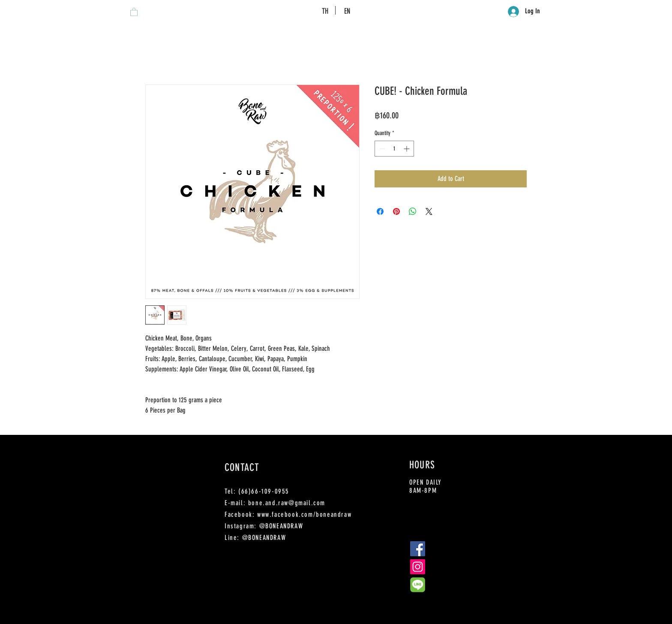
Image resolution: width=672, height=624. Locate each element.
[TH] (325, 11)
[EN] (347, 11)
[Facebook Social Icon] (418, 549)
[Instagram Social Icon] (418, 567)
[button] (134, 12)
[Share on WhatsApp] (413, 211)
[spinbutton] (394, 149)
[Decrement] (381, 149)
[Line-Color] (418, 585)
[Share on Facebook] (380, 211)
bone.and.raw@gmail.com (287, 503)
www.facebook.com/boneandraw (304, 514)
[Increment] (407, 149)
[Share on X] (429, 211)
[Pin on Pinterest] (396, 211)
